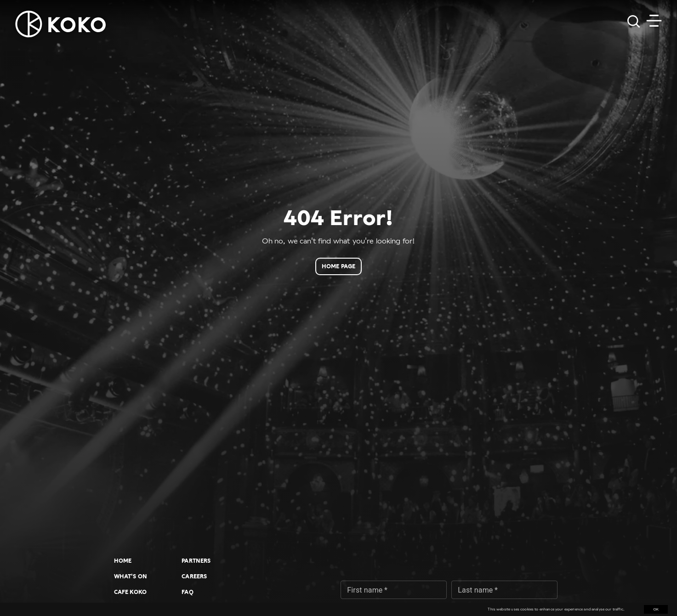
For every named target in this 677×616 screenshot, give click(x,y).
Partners (196, 561)
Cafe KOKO (130, 592)
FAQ (187, 592)
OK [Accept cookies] (656, 609)
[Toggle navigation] (654, 21)
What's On (131, 576)
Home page (338, 266)
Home (123, 561)
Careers (194, 576)
